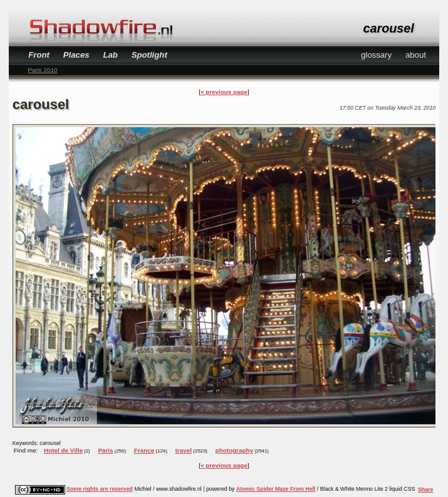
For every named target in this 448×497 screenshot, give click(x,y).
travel (184, 450)
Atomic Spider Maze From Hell (276, 489)
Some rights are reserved (100, 489)
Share (425, 489)
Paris (105, 450)
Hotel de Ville (63, 450)
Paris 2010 (42, 70)
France (144, 450)
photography (234, 450)
